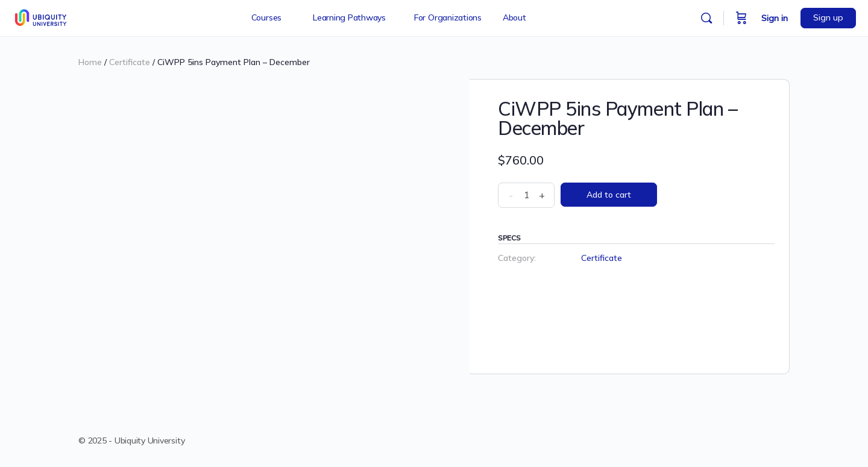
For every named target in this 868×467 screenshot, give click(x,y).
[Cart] (741, 18)
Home (90, 62)
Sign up (828, 17)
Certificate (130, 62)
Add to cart (609, 195)
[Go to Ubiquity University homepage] (42, 16)
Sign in (775, 18)
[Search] (706, 18)
